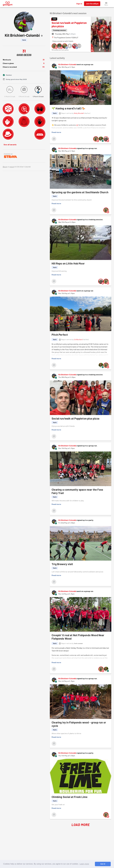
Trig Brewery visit (62, 564)
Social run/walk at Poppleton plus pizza (75, 418)
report (12, 167)
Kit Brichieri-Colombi (67, 64)
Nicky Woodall (79, 113)
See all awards (10, 145)
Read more (56, 132)
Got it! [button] (103, 864)
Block (5, 167)
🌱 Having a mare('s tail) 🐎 (69, 108)
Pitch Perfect (60, 335)
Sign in (79, 4)
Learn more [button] (84, 864)
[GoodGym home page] (8, 3)
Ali (77, 125)
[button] (106, 4)
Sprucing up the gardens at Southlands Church (80, 192)
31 (44, 60)
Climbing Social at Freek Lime (70, 797)
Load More (81, 825)
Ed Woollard (78, 339)
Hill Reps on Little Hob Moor (68, 263)
